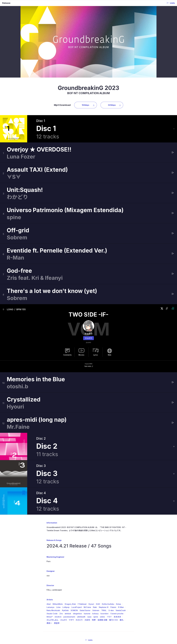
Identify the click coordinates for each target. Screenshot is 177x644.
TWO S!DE (88, 322)
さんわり (88, 294)
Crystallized (24, 355)
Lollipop (66, 563)
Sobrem (96, 566)
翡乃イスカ (113, 576)
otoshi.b (58, 573)
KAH (98, 560)
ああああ (117, 573)
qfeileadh (81, 573)
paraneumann (69, 573)
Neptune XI (104, 563)
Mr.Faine (87, 563)
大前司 (87, 576)
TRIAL (104, 566)
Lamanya (50, 563)
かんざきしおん (52, 576)
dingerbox (78, 569)
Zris (61, 569)
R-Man (121, 563)
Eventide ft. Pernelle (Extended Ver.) (57, 206)
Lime (58, 563)
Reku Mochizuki (53, 566)
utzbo (102, 573)
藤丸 (122, 576)
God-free (19, 227)
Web (110, 311)
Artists (82, 618)
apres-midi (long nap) (37, 375)
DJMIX (89, 618)
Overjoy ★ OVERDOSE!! (39, 105)
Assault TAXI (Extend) (37, 125)
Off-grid (18, 186)
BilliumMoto (58, 560)
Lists (88, 596)
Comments (67, 311)
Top (60, 618)
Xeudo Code (52, 569)
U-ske (111, 566)
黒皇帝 (57, 579)
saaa (89, 573)
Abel (49, 560)
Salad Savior (85, 566)
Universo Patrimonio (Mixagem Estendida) (65, 166)
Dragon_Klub (70, 560)
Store (120, 618)
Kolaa (119, 560)
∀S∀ (109, 573)
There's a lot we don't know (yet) (52, 247)
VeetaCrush (121, 566)
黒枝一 (49, 579)
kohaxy (95, 569)
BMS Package (99, 618)
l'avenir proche (117, 569)
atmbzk (68, 569)
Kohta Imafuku (108, 560)
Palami (113, 563)
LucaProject (77, 563)
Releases (74, 618)
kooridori (105, 569)
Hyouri (91, 560)
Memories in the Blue (36, 335)
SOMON (74, 566)
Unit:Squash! (25, 146)
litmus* (50, 573)
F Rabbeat (82, 560)
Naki (95, 563)
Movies (81, 311)
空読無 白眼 (102, 576)
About (66, 618)
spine (96, 573)
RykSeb (65, 566)
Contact (110, 618)
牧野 (94, 576)
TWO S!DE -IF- (88, 270)
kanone (87, 569)
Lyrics (96, 311)
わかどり (79, 576)
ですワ (71, 576)
